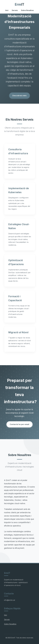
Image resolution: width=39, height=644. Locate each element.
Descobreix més (19, 96)
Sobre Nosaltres (27, 10)
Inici (7, 10)
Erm (19, 4)
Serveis (15, 10)
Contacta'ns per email (19, 424)
